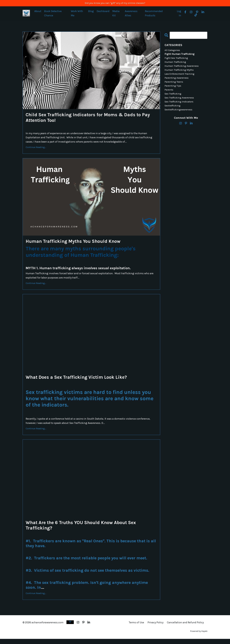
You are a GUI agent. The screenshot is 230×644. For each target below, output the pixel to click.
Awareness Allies (131, 14)
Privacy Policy (155, 628)
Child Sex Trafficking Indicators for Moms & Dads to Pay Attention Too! (91, 119)
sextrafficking (173, 110)
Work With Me (77, 14)
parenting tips (173, 89)
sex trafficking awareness (180, 102)
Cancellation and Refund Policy (185, 628)
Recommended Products (154, 14)
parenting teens (174, 85)
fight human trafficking (180, 55)
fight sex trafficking (177, 59)
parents (169, 93)
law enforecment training (180, 76)
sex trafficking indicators (180, 106)
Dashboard (103, 12)
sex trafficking (174, 97)
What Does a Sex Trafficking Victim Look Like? (83, 380)
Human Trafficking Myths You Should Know (80, 244)
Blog (91, 12)
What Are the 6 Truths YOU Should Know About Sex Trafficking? (89, 530)
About (38, 12)
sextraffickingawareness (179, 114)
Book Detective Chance (53, 14)
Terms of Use (136, 628)
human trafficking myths (180, 72)
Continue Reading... (36, 149)
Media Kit (116, 14)
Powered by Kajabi (199, 636)
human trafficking (176, 63)
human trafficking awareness (182, 68)
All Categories (173, 51)
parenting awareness (177, 80)
